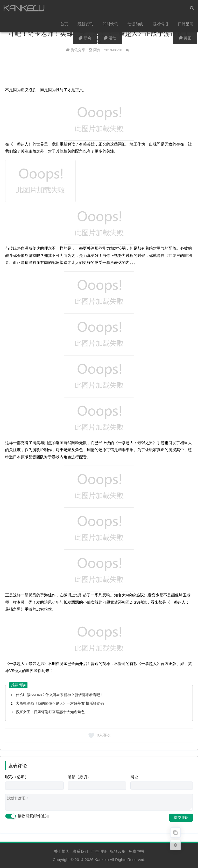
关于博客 (62, 851)
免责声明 (136, 851)
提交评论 (181, 818)
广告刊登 (99, 851)
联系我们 (80, 851)
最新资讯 (86, 25)
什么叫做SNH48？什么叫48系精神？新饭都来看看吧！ (60, 695)
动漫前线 (136, 25)
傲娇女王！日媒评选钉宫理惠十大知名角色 (50, 712)
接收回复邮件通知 (27, 816)
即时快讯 (111, 25)
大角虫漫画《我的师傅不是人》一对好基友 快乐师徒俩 (60, 703)
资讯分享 (78, 50)
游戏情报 (161, 25)
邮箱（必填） (79, 777)
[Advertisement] (99, 74)
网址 (134, 777)
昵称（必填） (17, 777)
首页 (65, 25)
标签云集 (118, 851)
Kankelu (102, 860)
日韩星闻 (186, 25)
